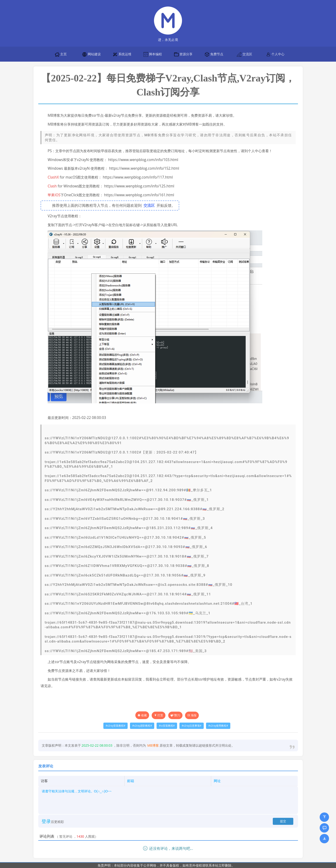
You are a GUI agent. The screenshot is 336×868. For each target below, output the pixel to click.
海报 (192, 715)
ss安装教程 (167, 726)
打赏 (159, 715)
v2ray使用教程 (218, 726)
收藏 (144, 715)
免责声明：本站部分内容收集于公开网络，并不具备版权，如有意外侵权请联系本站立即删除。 (166, 865)
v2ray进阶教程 (142, 726)
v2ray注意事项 (192, 726)
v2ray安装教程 (116, 726)
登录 (46, 821)
